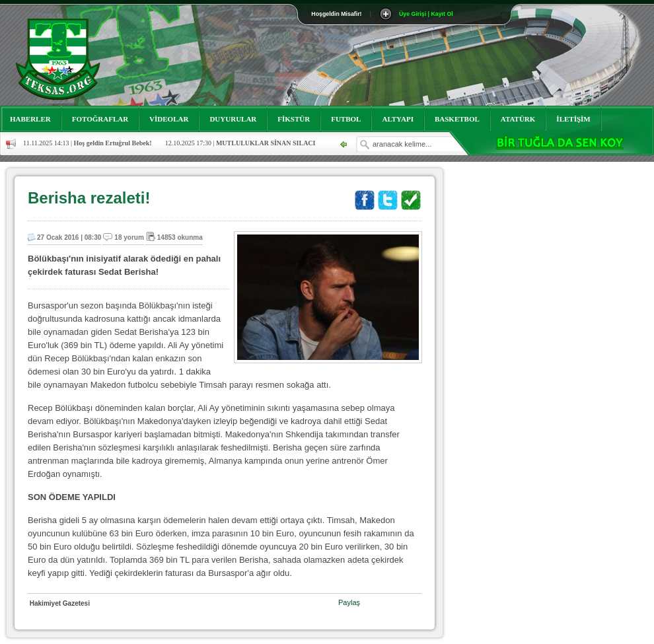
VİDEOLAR (169, 119)
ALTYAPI (398, 119)
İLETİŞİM (573, 119)
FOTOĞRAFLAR (100, 119)
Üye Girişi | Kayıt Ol (426, 14)
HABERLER (30, 119)
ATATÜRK (518, 119)
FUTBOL (346, 119)
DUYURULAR (233, 119)
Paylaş (349, 602)
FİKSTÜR (294, 119)
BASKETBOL (457, 119)
